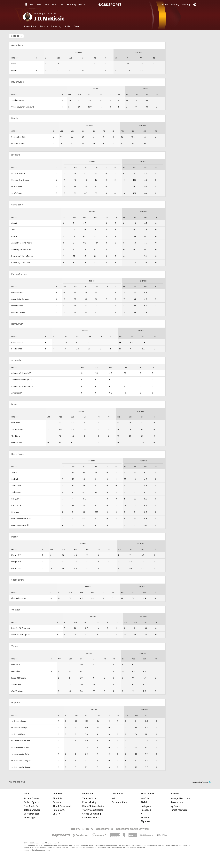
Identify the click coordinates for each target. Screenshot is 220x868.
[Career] (77, 26)
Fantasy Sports (31, 802)
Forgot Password (179, 810)
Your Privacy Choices (93, 810)
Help (114, 799)
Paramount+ (59, 810)
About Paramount (62, 806)
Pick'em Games (31, 799)
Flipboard (146, 821)
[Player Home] (30, 26)
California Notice (91, 818)
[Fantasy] (44, 26)
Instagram (146, 806)
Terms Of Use (89, 799)
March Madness (31, 814)
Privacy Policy (89, 802)
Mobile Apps (30, 818)
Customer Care (119, 802)
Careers (57, 802)
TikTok (144, 802)
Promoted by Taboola (202, 782)
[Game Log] (56, 26)
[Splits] (67, 26)
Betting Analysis (32, 810)
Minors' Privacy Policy (93, 806)
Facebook (146, 810)
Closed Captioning (92, 814)
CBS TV (56, 814)
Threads (145, 818)
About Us (57, 799)
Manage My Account (181, 799)
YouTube (145, 799)
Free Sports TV (31, 806)
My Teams (175, 806)
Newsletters (177, 802)
